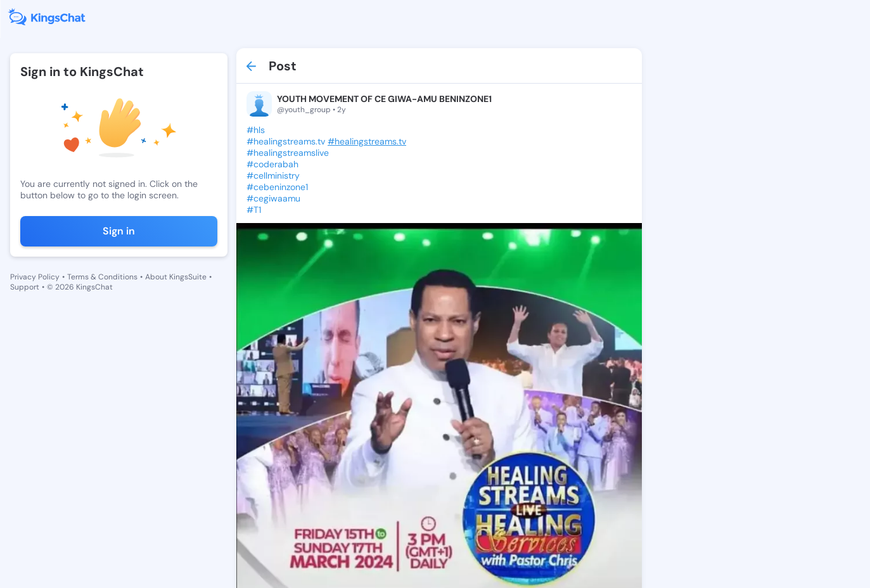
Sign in (119, 231)
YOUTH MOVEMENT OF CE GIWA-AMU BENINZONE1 (384, 99)
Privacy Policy (35, 277)
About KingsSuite (176, 277)
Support (25, 287)
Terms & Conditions (102, 277)
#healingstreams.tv (367, 141)
